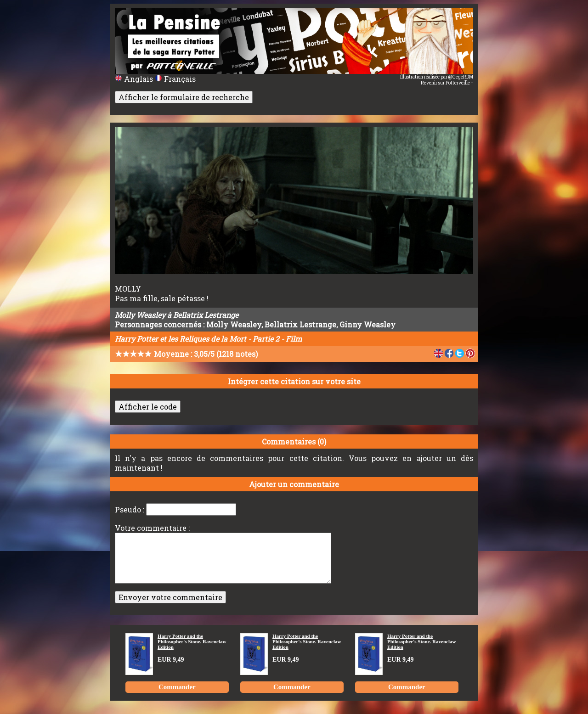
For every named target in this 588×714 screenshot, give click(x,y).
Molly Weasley (234, 324)
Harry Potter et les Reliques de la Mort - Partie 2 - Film (208, 339)
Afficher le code (148, 407)
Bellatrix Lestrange (300, 324)
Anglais (135, 79)
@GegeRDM (461, 77)
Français (175, 79)
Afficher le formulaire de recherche (184, 97)
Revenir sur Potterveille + (447, 83)
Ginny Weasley (367, 324)
